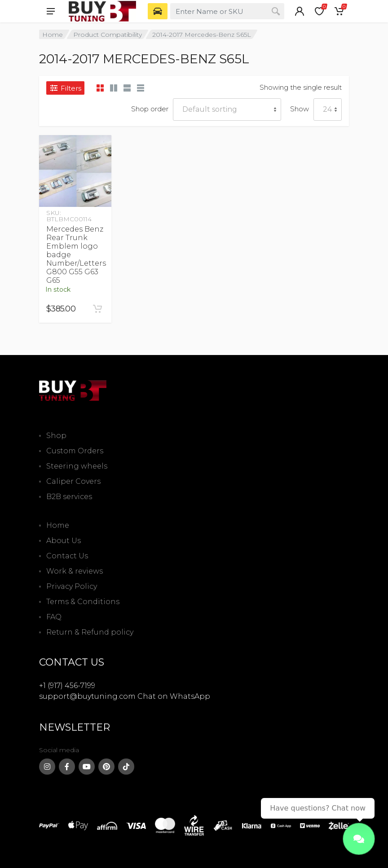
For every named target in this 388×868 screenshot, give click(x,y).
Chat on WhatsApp (174, 696)
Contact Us (67, 556)
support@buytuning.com (87, 696)
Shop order (150, 109)
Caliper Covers (73, 481)
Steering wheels (77, 466)
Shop (56, 436)
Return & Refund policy (90, 632)
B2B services (69, 497)
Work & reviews (75, 571)
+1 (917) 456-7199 (67, 686)
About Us (64, 541)
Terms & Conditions (83, 602)
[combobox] (227, 11)
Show (300, 109)
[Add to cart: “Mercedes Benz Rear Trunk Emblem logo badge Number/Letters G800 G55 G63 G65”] (97, 309)
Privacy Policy (72, 586)
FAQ (54, 617)
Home (53, 35)
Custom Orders (75, 451)
